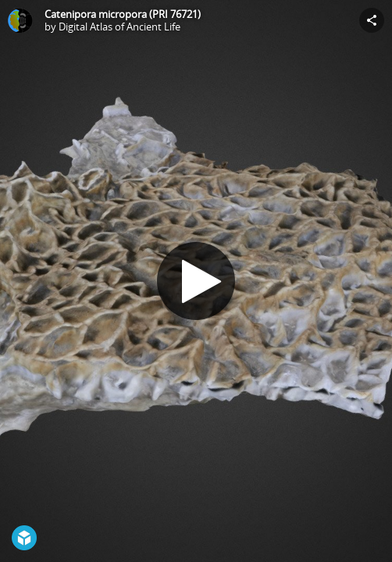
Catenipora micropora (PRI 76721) (123, 14)
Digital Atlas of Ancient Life (119, 27)
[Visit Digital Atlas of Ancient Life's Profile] (20, 20)
